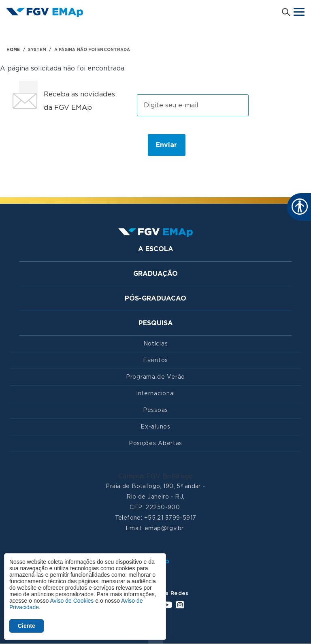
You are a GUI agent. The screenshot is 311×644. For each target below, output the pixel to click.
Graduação (155, 274)
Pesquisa (156, 323)
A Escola (156, 249)
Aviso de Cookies (72, 601)
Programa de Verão (155, 377)
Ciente (27, 626)
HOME (13, 50)
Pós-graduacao (155, 299)
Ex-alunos (155, 427)
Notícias (156, 344)
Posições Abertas (155, 444)
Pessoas (155, 410)
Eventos (155, 360)
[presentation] (74, 145)
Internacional (155, 394)
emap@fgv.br (164, 529)
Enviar (166, 145)
